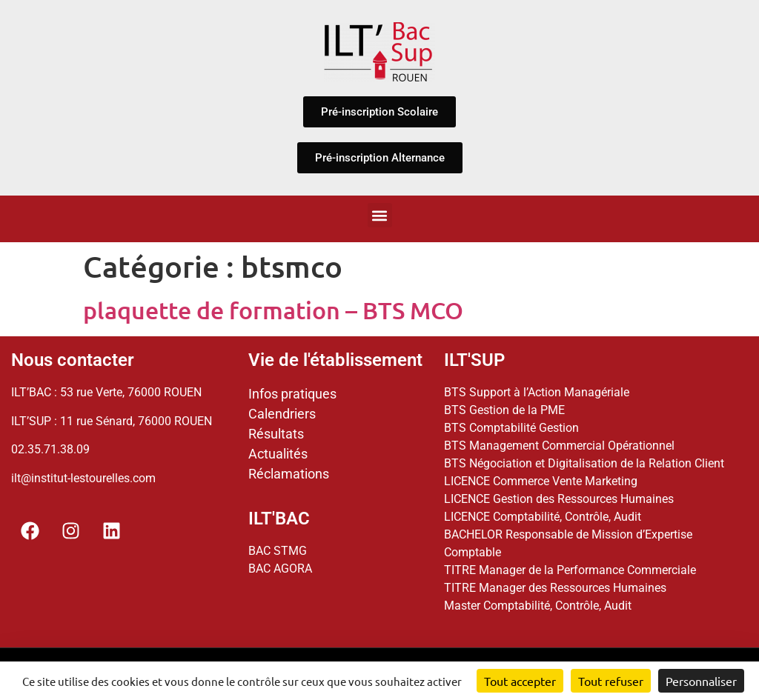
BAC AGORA (280, 569)
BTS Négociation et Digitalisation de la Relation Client (584, 463)
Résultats (276, 434)
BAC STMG (278, 551)
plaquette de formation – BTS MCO (273, 310)
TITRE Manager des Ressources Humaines (555, 588)
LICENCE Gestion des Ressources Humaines (559, 499)
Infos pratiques (292, 394)
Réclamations (289, 474)
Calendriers (282, 414)
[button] (380, 215)
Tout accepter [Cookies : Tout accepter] (520, 681)
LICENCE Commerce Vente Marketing (541, 481)
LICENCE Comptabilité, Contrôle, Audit (543, 517)
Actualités (278, 454)
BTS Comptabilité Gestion (511, 428)
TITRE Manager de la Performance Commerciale (570, 570)
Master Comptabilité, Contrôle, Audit (538, 606)
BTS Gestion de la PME (504, 410)
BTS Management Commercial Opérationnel (559, 446)
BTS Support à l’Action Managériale (537, 392)
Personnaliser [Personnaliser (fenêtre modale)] (701, 681)
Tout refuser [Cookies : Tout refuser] (611, 681)
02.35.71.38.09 (50, 449)
